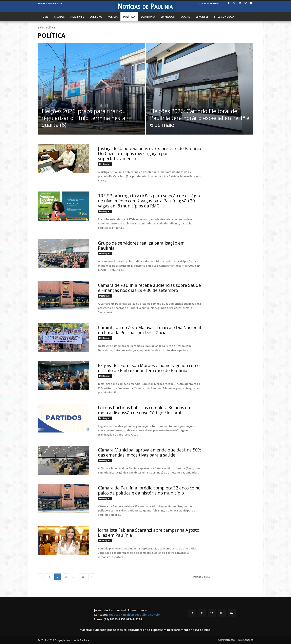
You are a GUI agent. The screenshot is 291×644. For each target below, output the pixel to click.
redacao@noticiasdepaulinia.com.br (134, 615)
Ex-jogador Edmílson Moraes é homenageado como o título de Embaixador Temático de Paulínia (149, 368)
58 (83, 577)
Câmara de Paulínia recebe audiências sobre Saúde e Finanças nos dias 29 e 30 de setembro (149, 288)
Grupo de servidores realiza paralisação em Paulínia (141, 246)
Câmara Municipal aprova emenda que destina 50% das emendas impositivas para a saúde (150, 452)
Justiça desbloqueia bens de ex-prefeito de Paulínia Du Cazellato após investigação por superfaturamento (150, 154)
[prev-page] (41, 577)
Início (41, 28)
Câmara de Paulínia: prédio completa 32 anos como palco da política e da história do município (149, 490)
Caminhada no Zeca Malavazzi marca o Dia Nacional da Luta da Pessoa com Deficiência (150, 330)
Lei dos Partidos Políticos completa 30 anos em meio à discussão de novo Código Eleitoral (145, 410)
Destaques (105, 164)
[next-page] (92, 577)
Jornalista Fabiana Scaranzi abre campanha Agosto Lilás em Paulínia (149, 533)
